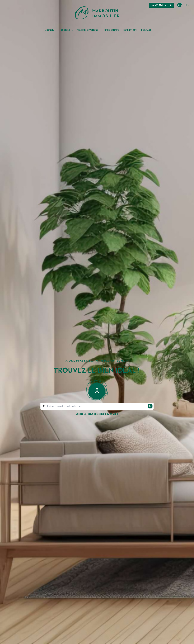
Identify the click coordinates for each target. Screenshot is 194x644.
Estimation (130, 30)
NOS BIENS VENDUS (88, 30)
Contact (146, 30)
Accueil (50, 30)
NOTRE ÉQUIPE (111, 30)
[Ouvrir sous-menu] (73, 30)
